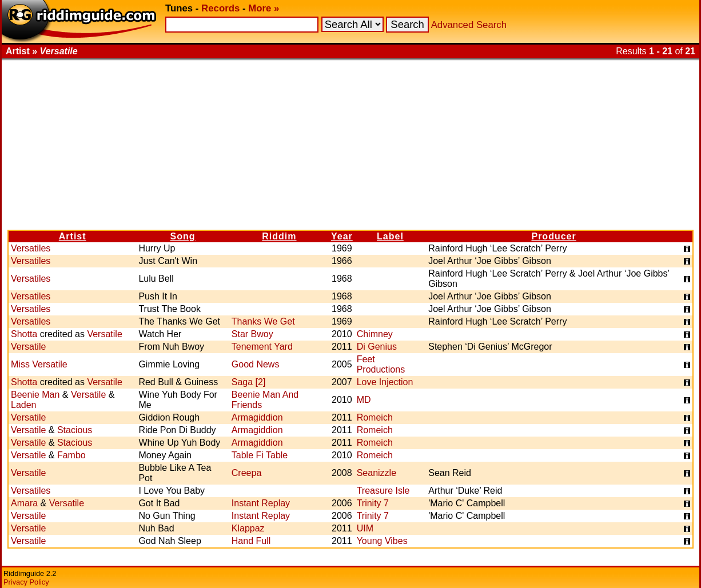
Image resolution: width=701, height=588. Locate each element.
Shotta (24, 334)
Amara (24, 503)
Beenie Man (35, 395)
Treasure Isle (383, 491)
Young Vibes (382, 541)
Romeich (375, 417)
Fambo (71, 455)
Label (390, 236)
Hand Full (251, 541)
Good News (256, 364)
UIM (365, 528)
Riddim (279, 236)
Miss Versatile (39, 364)
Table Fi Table (260, 455)
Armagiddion (257, 417)
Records (220, 8)
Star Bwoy (252, 334)
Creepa (246, 473)
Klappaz (248, 528)
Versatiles (31, 248)
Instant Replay (261, 503)
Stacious (75, 430)
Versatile (104, 334)
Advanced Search (469, 25)
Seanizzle (377, 473)
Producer (553, 236)
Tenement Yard (262, 347)
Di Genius (377, 347)
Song (183, 236)
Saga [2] (249, 382)
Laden (24, 405)
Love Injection (385, 382)
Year (342, 236)
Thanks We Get (263, 321)
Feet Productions (381, 364)
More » (264, 8)
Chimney (375, 334)
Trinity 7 (373, 503)
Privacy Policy (26, 582)
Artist (73, 236)
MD (364, 400)
